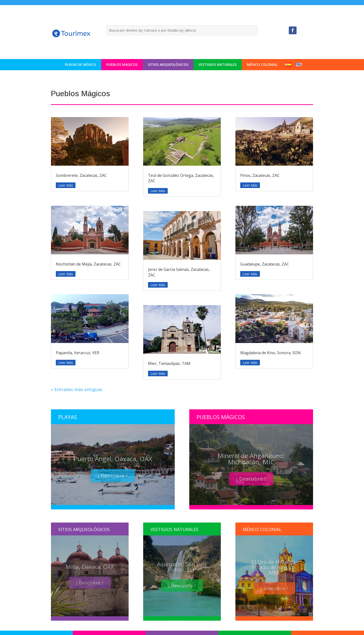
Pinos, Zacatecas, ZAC (260, 175)
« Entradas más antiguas (77, 389)
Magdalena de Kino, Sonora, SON (270, 353)
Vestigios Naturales (218, 64)
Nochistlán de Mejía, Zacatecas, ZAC (88, 264)
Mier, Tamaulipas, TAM (169, 363)
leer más (66, 185)
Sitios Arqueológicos (168, 64)
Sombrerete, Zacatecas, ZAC (81, 175)
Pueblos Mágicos (122, 64)
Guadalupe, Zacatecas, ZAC (265, 264)
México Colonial (262, 64)
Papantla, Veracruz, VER (78, 353)
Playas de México (80, 64)
